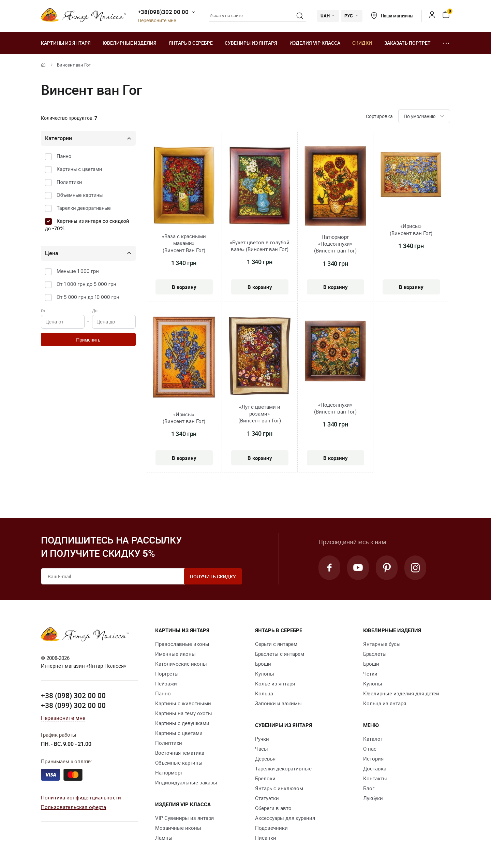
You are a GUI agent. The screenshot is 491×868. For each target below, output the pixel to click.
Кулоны (265, 674)
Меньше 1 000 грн (78, 271)
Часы (262, 749)
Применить (88, 340)
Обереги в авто (273, 808)
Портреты (167, 674)
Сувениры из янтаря (251, 43)
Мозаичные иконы (178, 828)
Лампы (164, 838)
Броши (263, 664)
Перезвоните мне (157, 21)
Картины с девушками (182, 723)
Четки (370, 674)
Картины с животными (183, 703)
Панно (64, 156)
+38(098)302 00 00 (163, 12)
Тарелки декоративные (84, 208)
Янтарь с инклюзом (279, 788)
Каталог (373, 739)
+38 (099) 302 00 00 (73, 705)
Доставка (375, 768)
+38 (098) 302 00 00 (73, 695)
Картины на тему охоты (184, 713)
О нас (370, 749)
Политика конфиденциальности (81, 797)
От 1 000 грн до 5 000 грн (86, 284)
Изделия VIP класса (315, 43)
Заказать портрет (407, 43)
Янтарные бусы (382, 644)
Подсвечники (271, 828)
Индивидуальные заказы (186, 782)
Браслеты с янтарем (280, 654)
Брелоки (265, 778)
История (373, 758)
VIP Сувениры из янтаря (184, 818)
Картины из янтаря (66, 43)
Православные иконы (182, 644)
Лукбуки (373, 798)
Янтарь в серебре (191, 43)
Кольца (264, 693)
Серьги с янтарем (276, 644)
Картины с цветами (79, 169)
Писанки (266, 838)
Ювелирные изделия (130, 43)
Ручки (262, 739)
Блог (369, 788)
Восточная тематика (180, 753)
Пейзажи (166, 683)
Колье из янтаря (275, 683)
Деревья (265, 758)
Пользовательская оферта (73, 807)
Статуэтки (267, 798)
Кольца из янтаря (385, 703)
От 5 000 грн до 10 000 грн (88, 297)
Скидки (362, 43)
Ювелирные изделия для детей (401, 693)
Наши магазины (392, 16)
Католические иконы (181, 664)
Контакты (375, 778)
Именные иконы (175, 654)
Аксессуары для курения (285, 818)
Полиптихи (69, 182)
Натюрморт (169, 772)
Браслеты (375, 654)
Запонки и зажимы (278, 703)
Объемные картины (80, 195)
